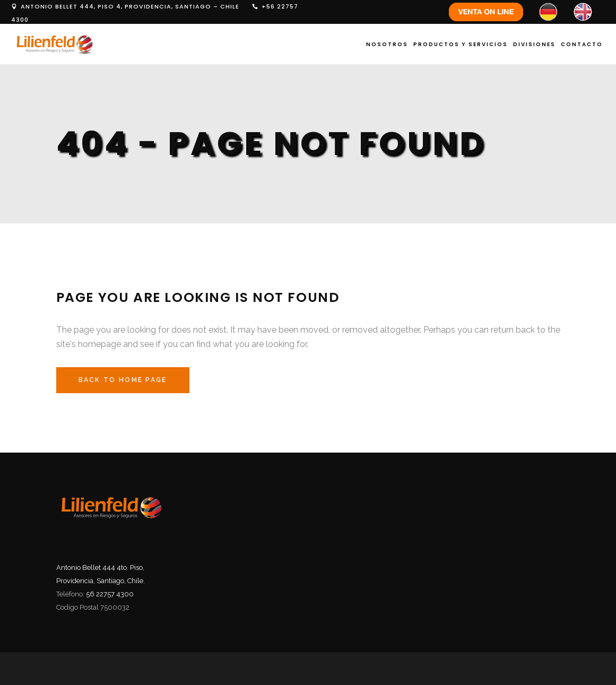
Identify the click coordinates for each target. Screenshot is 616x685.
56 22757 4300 (110, 594)
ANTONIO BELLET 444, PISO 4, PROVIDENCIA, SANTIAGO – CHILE (130, 6)
